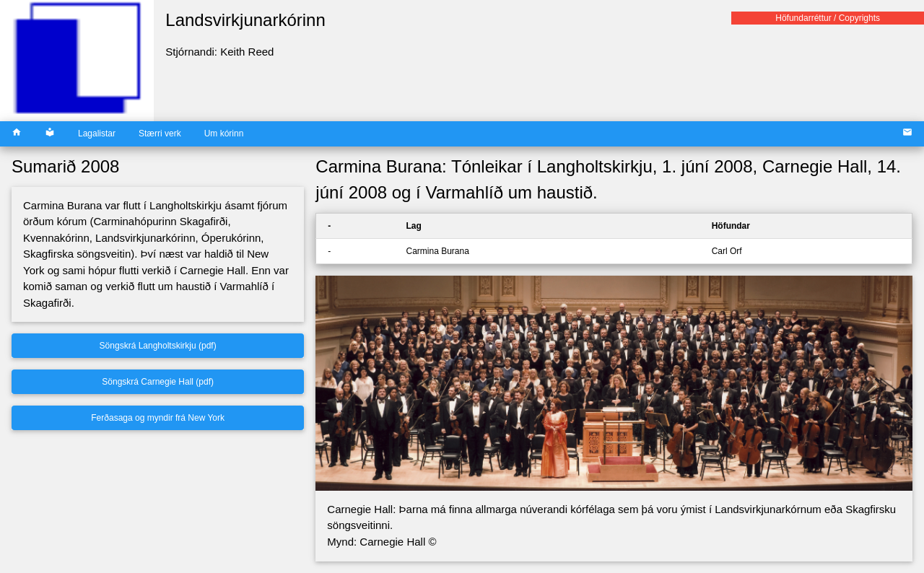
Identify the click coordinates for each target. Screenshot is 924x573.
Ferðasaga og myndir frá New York (158, 418)
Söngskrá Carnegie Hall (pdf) (158, 382)
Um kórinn (224, 134)
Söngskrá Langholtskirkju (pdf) (158, 346)
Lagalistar (97, 134)
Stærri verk (160, 134)
